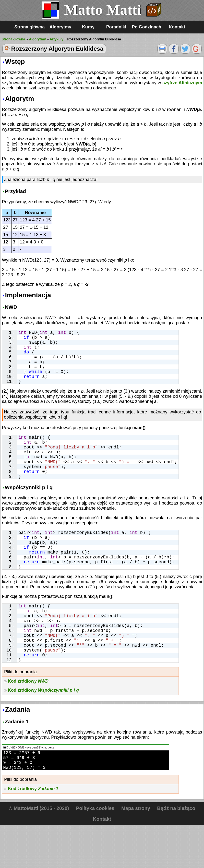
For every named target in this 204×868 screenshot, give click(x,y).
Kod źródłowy (28, 720)
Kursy (88, 27)
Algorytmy (60, 27)
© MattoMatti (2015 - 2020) (39, 851)
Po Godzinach (147, 27)
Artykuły (57, 39)
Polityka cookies (95, 851)
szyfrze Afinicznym (182, 83)
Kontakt (177, 27)
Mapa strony (136, 851)
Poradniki (116, 27)
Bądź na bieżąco (176, 851)
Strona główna (29, 27)
